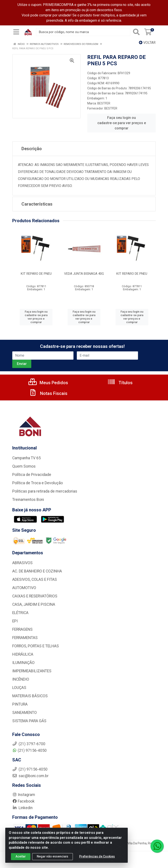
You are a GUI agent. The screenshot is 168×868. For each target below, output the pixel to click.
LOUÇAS (19, 688)
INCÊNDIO (21, 679)
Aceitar (21, 856)
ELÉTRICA (20, 613)
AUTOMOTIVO (24, 588)
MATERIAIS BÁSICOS (30, 696)
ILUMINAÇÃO (23, 663)
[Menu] (16, 32)
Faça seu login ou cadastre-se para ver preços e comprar (122, 123)
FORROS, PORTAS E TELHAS (36, 646)
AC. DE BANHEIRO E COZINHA (37, 571)
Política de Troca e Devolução (38, 483)
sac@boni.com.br (30, 776)
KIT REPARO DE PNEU (36, 274)
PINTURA (20, 704)
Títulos (120, 383)
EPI (15, 621)
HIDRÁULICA (23, 654)
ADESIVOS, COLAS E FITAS (35, 579)
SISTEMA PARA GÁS (29, 721)
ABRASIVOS (22, 563)
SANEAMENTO (24, 713)
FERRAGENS (22, 629)
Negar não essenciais (52, 856)
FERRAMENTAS (25, 638)
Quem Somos (24, 466)
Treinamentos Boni (28, 500)
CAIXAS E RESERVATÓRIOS (35, 596)
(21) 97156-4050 (29, 750)
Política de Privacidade (32, 475)
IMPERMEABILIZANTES (32, 671)
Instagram (24, 795)
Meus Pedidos (48, 383)
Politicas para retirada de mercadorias (45, 491)
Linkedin (22, 808)
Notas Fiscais (48, 393)
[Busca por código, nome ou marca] (83, 32)
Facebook (23, 801)
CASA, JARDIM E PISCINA (34, 604)
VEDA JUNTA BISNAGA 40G (84, 274)
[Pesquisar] (136, 32)
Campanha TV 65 (26, 458)
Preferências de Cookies (97, 856)
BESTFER (104, 103)
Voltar (147, 43)
